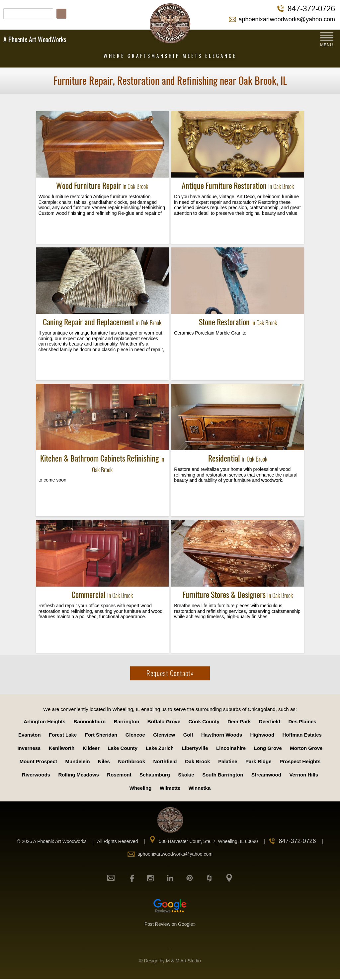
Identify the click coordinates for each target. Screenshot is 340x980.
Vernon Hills (304, 775)
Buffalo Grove (164, 721)
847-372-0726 (311, 9)
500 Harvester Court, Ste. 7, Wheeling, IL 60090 (208, 841)
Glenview (164, 735)
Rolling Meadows (79, 775)
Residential (238, 458)
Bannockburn (90, 721)
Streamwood (266, 775)
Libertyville (195, 748)
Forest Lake (63, 735)
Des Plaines (302, 721)
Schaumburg (155, 775)
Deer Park (239, 721)
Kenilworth (62, 748)
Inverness (29, 748)
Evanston (30, 735)
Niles (104, 761)
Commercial (102, 595)
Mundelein (77, 761)
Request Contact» (170, 673)
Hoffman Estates (302, 735)
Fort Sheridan (101, 735)
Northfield (165, 761)
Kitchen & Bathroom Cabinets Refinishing (102, 463)
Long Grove (268, 748)
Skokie (186, 775)
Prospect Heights (300, 761)
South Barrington (223, 775)
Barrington (127, 721)
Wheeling (141, 788)
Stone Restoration (238, 322)
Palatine (228, 761)
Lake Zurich (160, 748)
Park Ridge (258, 761)
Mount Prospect (38, 761)
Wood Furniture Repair (102, 186)
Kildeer (91, 748)
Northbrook (131, 761)
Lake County (123, 748)
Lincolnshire (231, 748)
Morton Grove (306, 748)
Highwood (262, 735)
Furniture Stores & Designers (238, 595)
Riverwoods (36, 775)
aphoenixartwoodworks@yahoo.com (287, 19)
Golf (188, 735)
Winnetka (200, 788)
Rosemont (119, 775)
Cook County (204, 721)
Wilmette (170, 788)
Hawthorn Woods (222, 735)
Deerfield (270, 721)
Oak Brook (198, 761)
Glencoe (135, 735)
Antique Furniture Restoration (238, 186)
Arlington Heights (44, 721)
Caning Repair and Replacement (102, 322)
